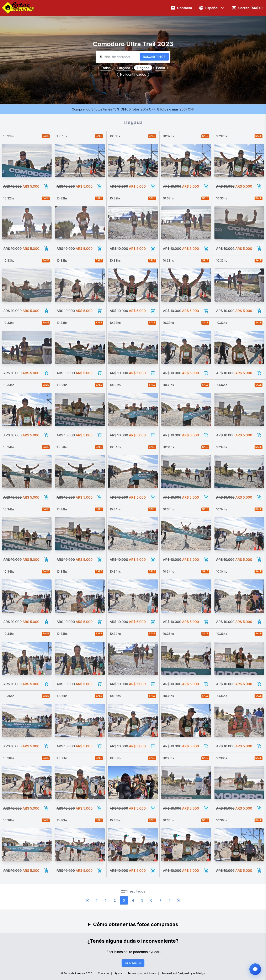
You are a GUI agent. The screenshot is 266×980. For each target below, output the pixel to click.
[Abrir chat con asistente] (255, 969)
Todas (106, 68)
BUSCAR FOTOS (154, 57)
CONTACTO (133, 963)
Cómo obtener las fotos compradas (136, 924)
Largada (124, 68)
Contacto (103, 973)
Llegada (143, 68)
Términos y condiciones (142, 973)
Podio (161, 68)
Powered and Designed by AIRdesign (183, 973)
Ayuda (118, 973)
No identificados (133, 74)
